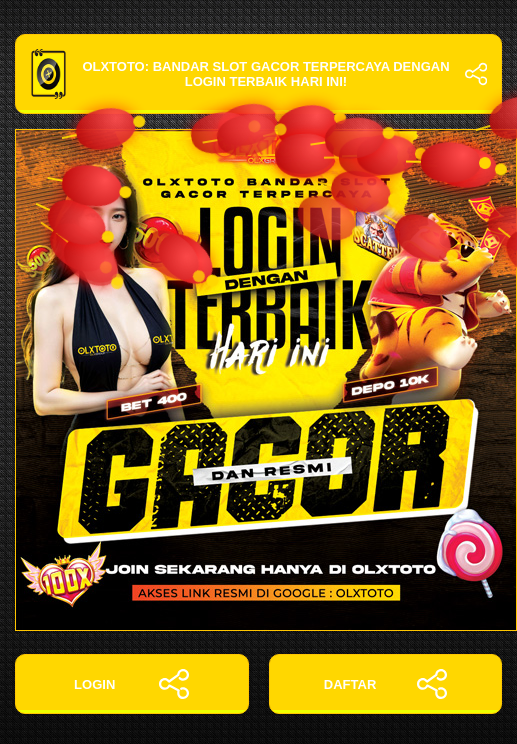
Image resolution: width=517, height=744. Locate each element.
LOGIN (131, 684)
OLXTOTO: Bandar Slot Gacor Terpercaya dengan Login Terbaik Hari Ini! (258, 74)
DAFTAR (385, 684)
